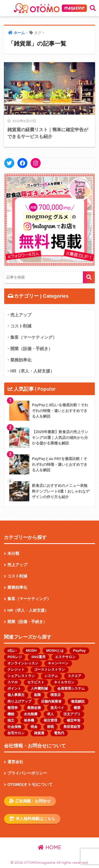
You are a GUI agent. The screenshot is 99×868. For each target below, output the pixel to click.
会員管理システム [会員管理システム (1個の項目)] (71, 688)
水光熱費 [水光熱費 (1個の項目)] (31, 714)
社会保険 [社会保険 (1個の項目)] (14, 727)
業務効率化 (17, 587)
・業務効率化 (19, 360)
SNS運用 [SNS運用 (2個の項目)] (39, 657)
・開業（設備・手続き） (29, 349)
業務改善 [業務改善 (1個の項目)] (34, 708)
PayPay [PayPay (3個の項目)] (79, 651)
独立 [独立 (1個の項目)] (11, 720)
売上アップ (17, 565)
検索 (89, 277)
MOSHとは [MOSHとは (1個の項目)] (55, 651)
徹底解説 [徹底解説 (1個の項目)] (78, 701)
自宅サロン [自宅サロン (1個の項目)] (16, 733)
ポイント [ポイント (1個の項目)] (14, 688)
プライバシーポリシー (27, 773)
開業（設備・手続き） (27, 622)
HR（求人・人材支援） (28, 610)
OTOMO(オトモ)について (30, 784)
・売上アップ (19, 315)
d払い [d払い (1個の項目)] (12, 651)
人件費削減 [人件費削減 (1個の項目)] (39, 688)
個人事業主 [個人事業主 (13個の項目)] (16, 695)
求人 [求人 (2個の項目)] (50, 714)
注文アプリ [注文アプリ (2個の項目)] (72, 714)
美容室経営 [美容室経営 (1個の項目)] (72, 727)
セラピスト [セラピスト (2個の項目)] (36, 682)
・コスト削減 (19, 326)
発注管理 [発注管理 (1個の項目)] (50, 720)
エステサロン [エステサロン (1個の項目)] (65, 657)
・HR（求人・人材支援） (30, 371)
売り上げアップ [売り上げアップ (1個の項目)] (19, 701)
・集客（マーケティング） (31, 337)
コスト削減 (17, 576)
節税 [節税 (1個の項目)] (50, 727)
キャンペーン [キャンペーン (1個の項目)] (58, 663)
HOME (49, 847)
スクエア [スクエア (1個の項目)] (74, 676)
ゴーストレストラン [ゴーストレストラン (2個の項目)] (49, 670)
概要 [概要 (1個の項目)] (77, 708)
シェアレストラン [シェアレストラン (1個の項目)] (21, 676)
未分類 (13, 553)
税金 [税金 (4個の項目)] (34, 727)
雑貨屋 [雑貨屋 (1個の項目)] (39, 733)
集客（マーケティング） (29, 599)
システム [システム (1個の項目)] (51, 676)
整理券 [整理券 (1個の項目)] (13, 708)
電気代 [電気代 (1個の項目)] (59, 733)
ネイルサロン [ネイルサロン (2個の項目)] (64, 682)
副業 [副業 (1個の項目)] (37, 695)
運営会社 (15, 762)
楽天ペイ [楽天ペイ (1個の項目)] (57, 708)
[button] (49, 220)
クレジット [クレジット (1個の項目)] (16, 670)
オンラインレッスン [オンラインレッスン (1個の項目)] (23, 663)
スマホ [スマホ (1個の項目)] (13, 682)
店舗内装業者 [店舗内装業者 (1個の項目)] (51, 701)
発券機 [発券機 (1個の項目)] (29, 720)
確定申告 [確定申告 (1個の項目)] (74, 720)
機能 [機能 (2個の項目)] (11, 714)
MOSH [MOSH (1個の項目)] (31, 651)
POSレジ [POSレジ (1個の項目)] (15, 657)
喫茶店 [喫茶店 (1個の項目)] (56, 695)
